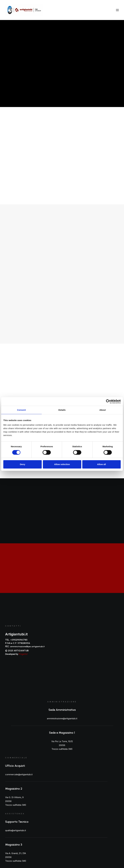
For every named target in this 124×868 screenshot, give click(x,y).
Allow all (101, 464)
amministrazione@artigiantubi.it (62, 718)
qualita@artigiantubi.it (16, 830)
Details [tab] (62, 410)
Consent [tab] (22, 410)
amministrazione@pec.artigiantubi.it (27, 647)
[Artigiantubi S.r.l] (24, 10)
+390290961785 (19, 640)
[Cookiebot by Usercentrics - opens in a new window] (108, 401)
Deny (23, 464)
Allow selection (62, 464)
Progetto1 (23, 654)
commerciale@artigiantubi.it (19, 774)
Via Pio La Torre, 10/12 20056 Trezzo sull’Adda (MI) (62, 745)
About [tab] (103, 410)
